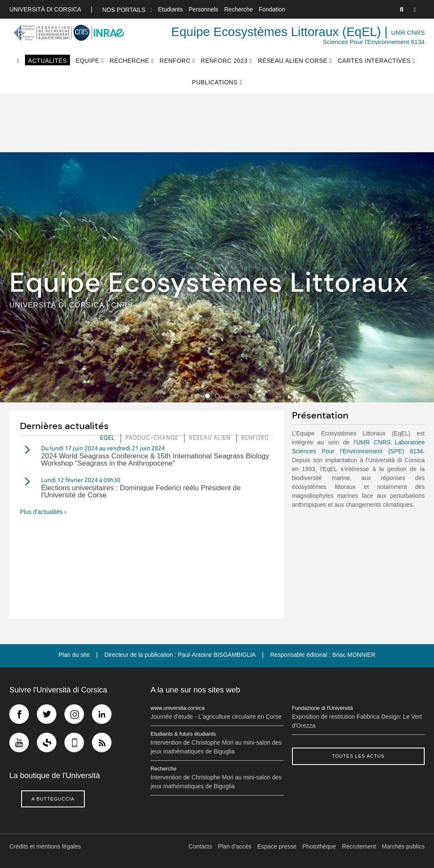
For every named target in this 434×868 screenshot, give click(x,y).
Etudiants (170, 9)
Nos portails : (127, 10)
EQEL (107, 438)
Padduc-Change (152, 438)
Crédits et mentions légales (45, 846)
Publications (215, 82)
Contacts (200, 846)
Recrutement (359, 846)
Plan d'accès (235, 846)
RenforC (175, 61)
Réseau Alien (210, 438)
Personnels (203, 9)
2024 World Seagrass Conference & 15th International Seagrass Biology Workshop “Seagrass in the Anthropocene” (155, 460)
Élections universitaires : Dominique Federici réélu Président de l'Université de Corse (141, 491)
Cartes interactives (374, 61)
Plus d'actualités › (43, 512)
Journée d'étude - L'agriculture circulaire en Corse (216, 717)
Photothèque (319, 846)
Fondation (272, 9)
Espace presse (277, 846)
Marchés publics (403, 846)
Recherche (239, 9)
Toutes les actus (358, 756)
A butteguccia (53, 799)
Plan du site (74, 655)
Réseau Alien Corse (293, 61)
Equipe (87, 61)
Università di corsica (45, 9)
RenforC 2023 (224, 61)
